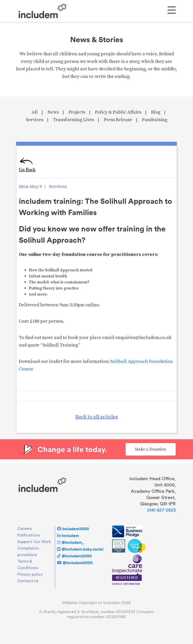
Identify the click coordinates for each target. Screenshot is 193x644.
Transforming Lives (74, 120)
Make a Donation (151, 449)
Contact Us (28, 581)
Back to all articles (97, 417)
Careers (25, 529)
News (53, 112)
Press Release (118, 120)
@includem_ (73, 542)
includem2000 (76, 529)
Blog (156, 112)
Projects (77, 112)
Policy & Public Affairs (118, 112)
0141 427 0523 (161, 510)
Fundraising (155, 120)
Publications (29, 535)
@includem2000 (77, 556)
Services (35, 120)
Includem (70, 535)
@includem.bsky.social (82, 549)
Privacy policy (30, 574)
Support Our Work (34, 542)
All (35, 112)
